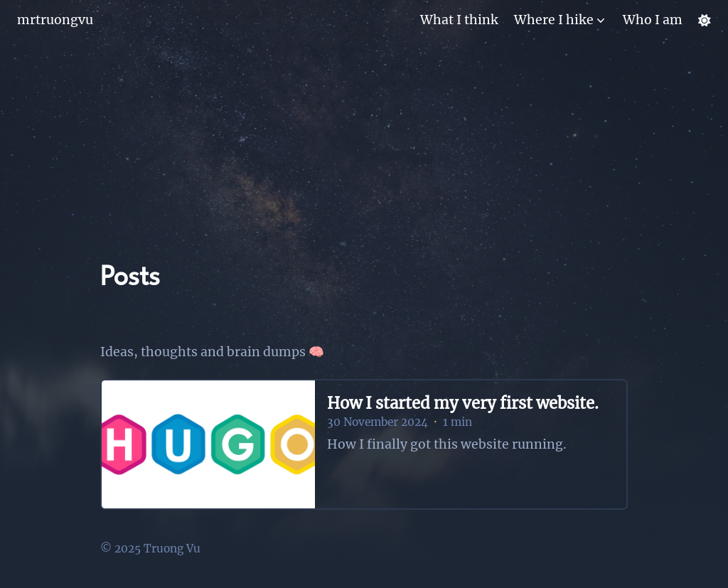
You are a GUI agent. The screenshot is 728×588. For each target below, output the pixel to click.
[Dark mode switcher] (705, 21)
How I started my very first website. (463, 403)
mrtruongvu (55, 20)
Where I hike (554, 20)
